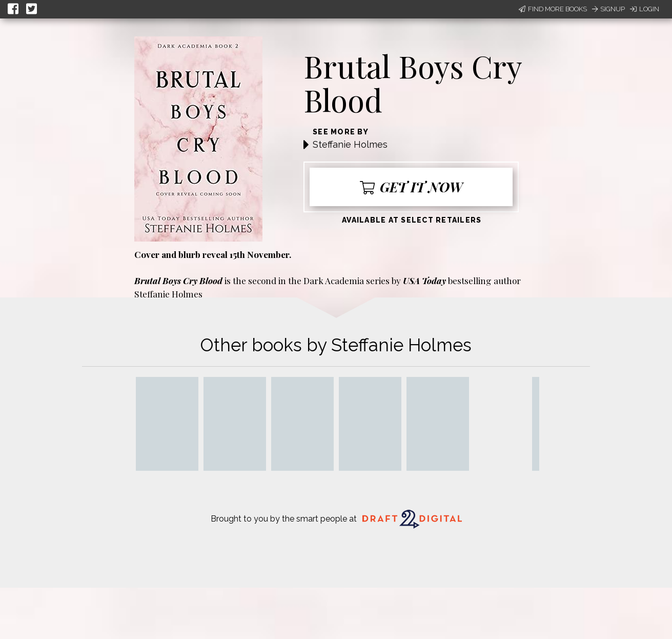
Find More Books (553, 9)
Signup (608, 9)
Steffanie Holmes (350, 144)
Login (645, 9)
